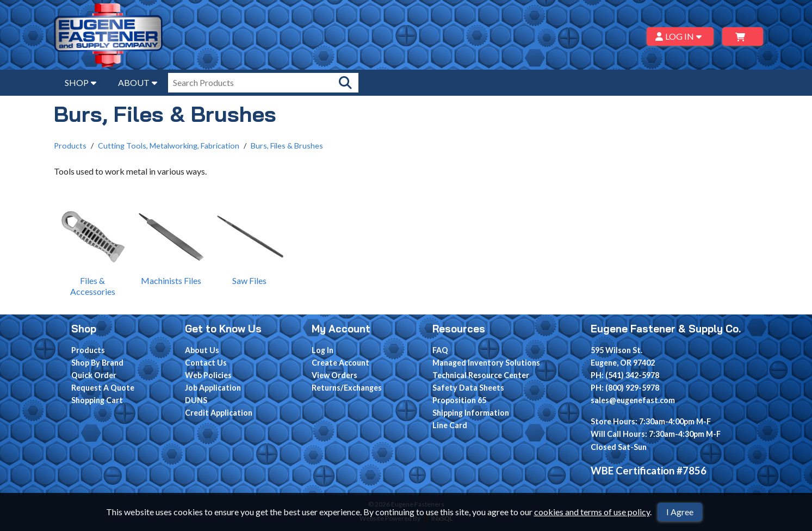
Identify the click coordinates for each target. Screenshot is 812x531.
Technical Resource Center (481, 375)
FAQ (440, 350)
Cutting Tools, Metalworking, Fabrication (169, 146)
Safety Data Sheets (468, 388)
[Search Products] (345, 83)
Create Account (340, 363)
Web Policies (208, 375)
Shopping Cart (97, 400)
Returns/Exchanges (347, 388)
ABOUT (138, 82)
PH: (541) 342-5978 (625, 375)
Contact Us (206, 363)
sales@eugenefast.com (633, 400)
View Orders (334, 375)
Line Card (450, 425)
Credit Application (219, 413)
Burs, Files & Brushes (287, 146)
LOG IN (680, 36)
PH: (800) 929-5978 (625, 388)
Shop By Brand (97, 363)
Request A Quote (103, 388)
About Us (202, 350)
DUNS (196, 400)
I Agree (680, 512)
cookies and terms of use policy (592, 512)
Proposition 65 (459, 400)
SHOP (80, 82)
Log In (323, 350)
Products (70, 146)
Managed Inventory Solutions (486, 363)
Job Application (213, 388)
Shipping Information (471, 413)
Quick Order (94, 375)
